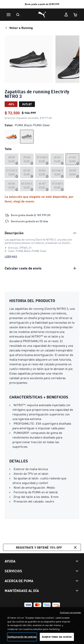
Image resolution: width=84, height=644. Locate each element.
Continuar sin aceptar (71, 619)
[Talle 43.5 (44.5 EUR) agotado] (57, 172)
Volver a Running (19, 28)
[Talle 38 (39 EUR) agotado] (12, 159)
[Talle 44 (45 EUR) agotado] (72, 172)
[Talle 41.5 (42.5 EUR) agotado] (12, 172)
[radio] (12, 137)
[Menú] (9, 15)
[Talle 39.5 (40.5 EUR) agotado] (42, 159)
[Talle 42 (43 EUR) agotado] (27, 172)
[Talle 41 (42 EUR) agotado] (72, 159)
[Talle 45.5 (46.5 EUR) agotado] (27, 185)
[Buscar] (18, 15)
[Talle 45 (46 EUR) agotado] (12, 185)
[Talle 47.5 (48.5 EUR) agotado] (57, 185)
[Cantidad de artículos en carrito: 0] (75, 15)
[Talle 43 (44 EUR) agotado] (42, 172)
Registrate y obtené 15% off (47, 547)
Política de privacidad (45, 612)
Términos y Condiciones (18, 612)
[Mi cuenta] (66, 15)
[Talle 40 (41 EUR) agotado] (57, 159)
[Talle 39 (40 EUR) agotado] (27, 159)
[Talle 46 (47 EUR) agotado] (42, 185)
